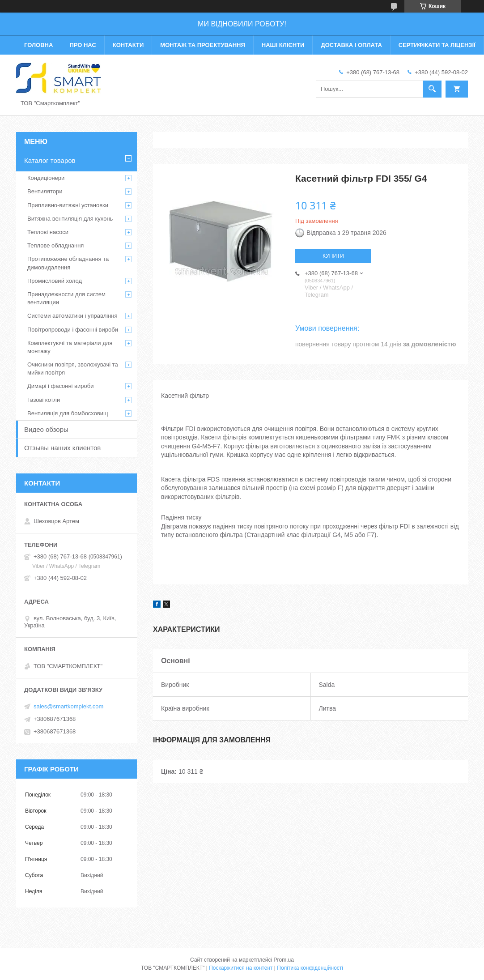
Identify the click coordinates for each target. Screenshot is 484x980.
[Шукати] (432, 89)
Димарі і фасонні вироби (60, 386)
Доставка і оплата (351, 45)
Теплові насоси (48, 232)
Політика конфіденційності (310, 968)
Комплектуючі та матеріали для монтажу (70, 347)
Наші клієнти (283, 45)
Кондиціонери (46, 178)
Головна (38, 45)
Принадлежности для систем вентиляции (66, 298)
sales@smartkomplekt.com (68, 706)
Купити (333, 256)
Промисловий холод (55, 281)
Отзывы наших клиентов (62, 448)
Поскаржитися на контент (241, 968)
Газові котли (44, 400)
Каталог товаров (50, 160)
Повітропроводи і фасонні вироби (73, 330)
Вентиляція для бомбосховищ (68, 413)
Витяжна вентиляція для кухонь (70, 219)
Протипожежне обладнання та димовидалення (68, 263)
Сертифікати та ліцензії (437, 45)
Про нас (83, 45)
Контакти (128, 45)
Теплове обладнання (55, 245)
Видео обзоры (46, 429)
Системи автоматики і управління (72, 316)
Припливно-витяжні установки (68, 205)
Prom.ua (284, 960)
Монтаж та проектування (202, 45)
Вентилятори (45, 191)
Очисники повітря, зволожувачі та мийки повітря (73, 369)
